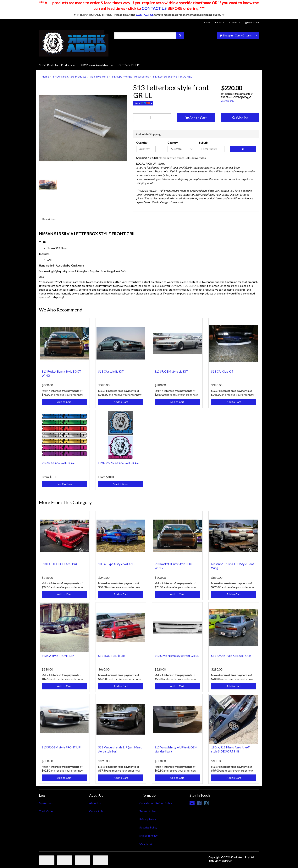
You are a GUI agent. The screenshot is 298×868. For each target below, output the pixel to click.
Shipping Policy (148, 836)
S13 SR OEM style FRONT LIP (61, 747)
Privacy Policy (148, 819)
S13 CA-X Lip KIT (222, 371)
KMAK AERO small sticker (58, 463)
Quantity (142, 143)
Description (49, 219)
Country (173, 143)
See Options (64, 484)
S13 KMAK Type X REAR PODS (231, 656)
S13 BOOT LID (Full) (111, 656)
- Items (236, 35)
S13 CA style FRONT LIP (58, 656)
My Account (46, 803)
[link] (199, 803)
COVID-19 (146, 844)
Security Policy (148, 827)
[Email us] (192, 803)
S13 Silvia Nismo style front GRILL (177, 656)
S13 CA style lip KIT (111, 371)
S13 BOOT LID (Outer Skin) (59, 564)
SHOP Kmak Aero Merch (97, 65)
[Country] (180, 149)
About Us (220, 22)
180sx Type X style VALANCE (117, 564)
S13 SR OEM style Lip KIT (171, 371)
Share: (143, 103)
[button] (240, 118)
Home (207, 22)
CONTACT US (154, 8)
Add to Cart (196, 118)
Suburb (203, 143)
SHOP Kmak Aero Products (57, 65)
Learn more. (227, 101)
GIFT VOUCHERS (129, 65)
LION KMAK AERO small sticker (119, 463)
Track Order (46, 811)
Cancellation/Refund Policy (156, 803)
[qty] (152, 118)
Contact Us (235, 22)
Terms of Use (147, 811)
